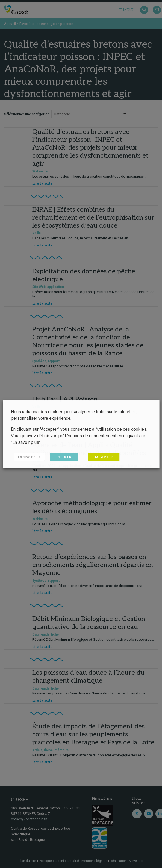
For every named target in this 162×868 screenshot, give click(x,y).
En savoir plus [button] (29, 457)
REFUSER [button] (64, 457)
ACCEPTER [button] (104, 457)
